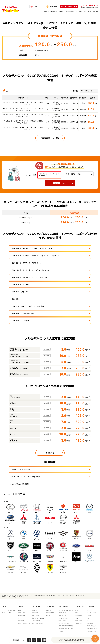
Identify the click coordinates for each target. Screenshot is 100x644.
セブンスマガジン (91, 580)
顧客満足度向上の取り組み (67, 585)
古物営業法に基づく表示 (67, 638)
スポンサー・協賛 (91, 569)
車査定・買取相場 (23, 553)
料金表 (78, 574)
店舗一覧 (49, 567)
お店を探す (61, 11)
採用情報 (96, 11)
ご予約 (78, 569)
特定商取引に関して (52, 638)
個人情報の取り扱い (37, 638)
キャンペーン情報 (7, 569)
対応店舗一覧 (80, 572)
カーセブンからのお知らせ (9, 567)
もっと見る (50, 418)
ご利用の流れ (80, 580)
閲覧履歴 (54, 7)
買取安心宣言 (22, 569)
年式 (67, 174)
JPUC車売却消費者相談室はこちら (72, 596)
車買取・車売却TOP (8, 553)
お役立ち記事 (88, 11)
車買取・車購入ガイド (92, 582)
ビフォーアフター (80, 577)
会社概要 (89, 567)
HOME (4, 563)
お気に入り (38, 7)
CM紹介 (89, 572)
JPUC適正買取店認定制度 (67, 582)
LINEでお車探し (37, 577)
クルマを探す (36, 567)
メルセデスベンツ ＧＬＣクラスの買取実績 (71, 553)
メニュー (78, 567)
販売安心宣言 (36, 572)
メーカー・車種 (31, 175)
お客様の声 (50, 572)
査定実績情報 (22, 572)
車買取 (47, 11)
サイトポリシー (23, 640)
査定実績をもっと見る (50, 138)
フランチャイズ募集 (92, 585)
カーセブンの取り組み (65, 580)
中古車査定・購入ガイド (24, 580)
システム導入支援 (91, 588)
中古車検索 (54, 11)
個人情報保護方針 (24, 638)
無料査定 (20, 567)
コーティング (79, 11)
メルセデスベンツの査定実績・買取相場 (43, 553)
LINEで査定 (21, 574)
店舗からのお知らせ (52, 569)
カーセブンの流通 (64, 574)
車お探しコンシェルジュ (39, 574)
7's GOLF (89, 577)
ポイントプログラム (23, 577)
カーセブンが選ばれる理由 (67, 567)
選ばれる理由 (70, 11)
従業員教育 (63, 588)
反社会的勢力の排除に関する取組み (87, 638)
